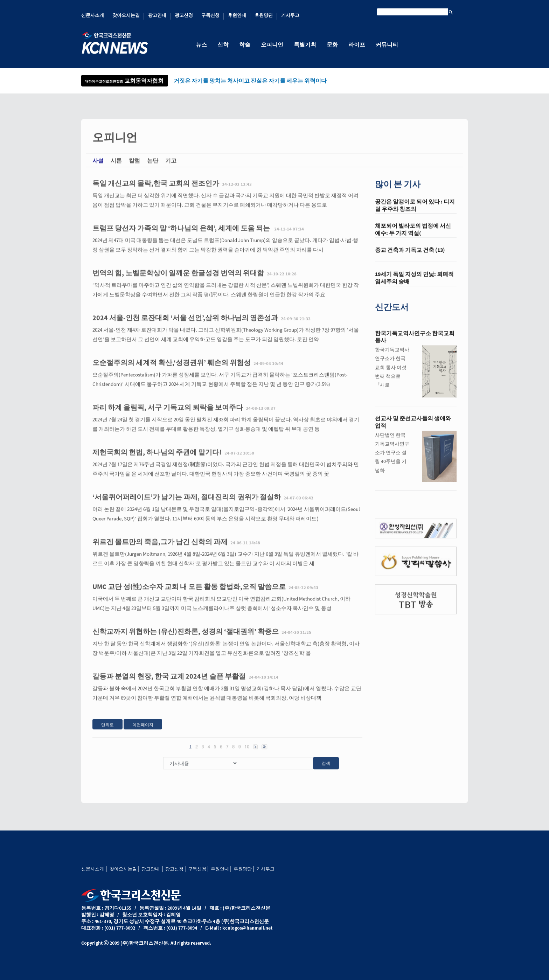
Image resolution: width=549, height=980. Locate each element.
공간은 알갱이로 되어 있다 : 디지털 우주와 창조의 (415, 213)
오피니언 (272, 44)
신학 (223, 44)
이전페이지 (143, 732)
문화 (332, 44)
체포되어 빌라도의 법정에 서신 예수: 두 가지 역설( (413, 237)
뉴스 (201, 44)
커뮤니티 (387, 44)
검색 (326, 770)
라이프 (357, 44)
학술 (245, 44)
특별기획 (305, 44)
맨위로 (107, 732)
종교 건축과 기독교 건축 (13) (410, 257)
